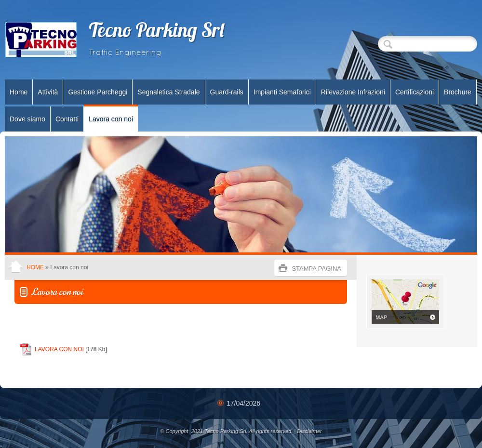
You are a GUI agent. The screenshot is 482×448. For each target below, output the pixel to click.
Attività (48, 92)
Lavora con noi (111, 119)
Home (19, 92)
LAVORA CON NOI (59, 349)
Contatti (67, 119)
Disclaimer (309, 431)
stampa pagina (316, 269)
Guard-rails (227, 92)
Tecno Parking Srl (157, 32)
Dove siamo (27, 119)
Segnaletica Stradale (168, 92)
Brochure (458, 92)
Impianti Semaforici (282, 92)
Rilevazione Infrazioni (353, 92)
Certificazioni (415, 92)
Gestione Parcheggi (98, 92)
